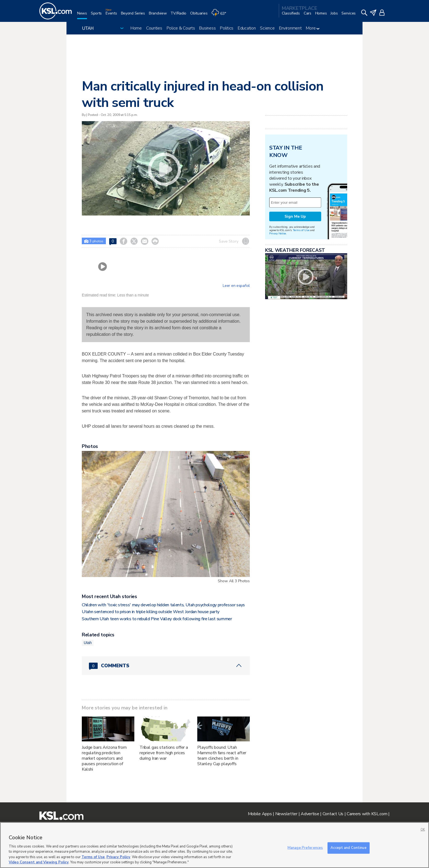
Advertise (310, 814)
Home (136, 28)
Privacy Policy (118, 857)
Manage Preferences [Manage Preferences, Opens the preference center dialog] (305, 848)
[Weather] (221, 15)
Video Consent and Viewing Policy (39, 862)
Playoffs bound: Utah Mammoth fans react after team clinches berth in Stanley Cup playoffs (222, 756)
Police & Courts (181, 28)
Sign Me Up (295, 216)
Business (207, 28)
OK (423, 830)
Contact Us (333, 814)
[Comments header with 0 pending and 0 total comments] (166, 666)
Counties (154, 28)
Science (267, 28)
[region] (215, 845)
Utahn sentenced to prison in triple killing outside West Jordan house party (151, 612)
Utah (88, 643)
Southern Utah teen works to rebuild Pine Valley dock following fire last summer (157, 619)
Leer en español (236, 286)
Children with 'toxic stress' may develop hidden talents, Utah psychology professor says (163, 605)
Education (247, 28)
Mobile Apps (260, 814)
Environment (290, 28)
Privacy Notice (278, 233)
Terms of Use (301, 230)
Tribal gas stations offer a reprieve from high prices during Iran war (164, 753)
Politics (227, 28)
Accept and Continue (348, 848)
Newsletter (286, 814)
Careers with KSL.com (367, 814)
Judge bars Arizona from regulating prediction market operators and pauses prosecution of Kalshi (104, 758)
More (313, 28)
